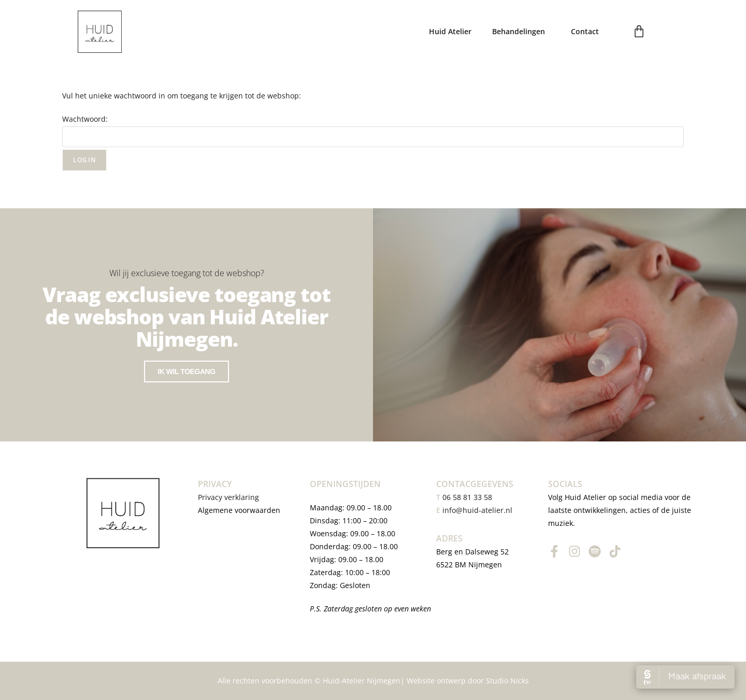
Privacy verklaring (229, 497)
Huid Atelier (450, 31)
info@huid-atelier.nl (477, 510)
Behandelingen (521, 32)
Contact (585, 31)
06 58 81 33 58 (464, 497)
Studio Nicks (507, 681)
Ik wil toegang (186, 373)
